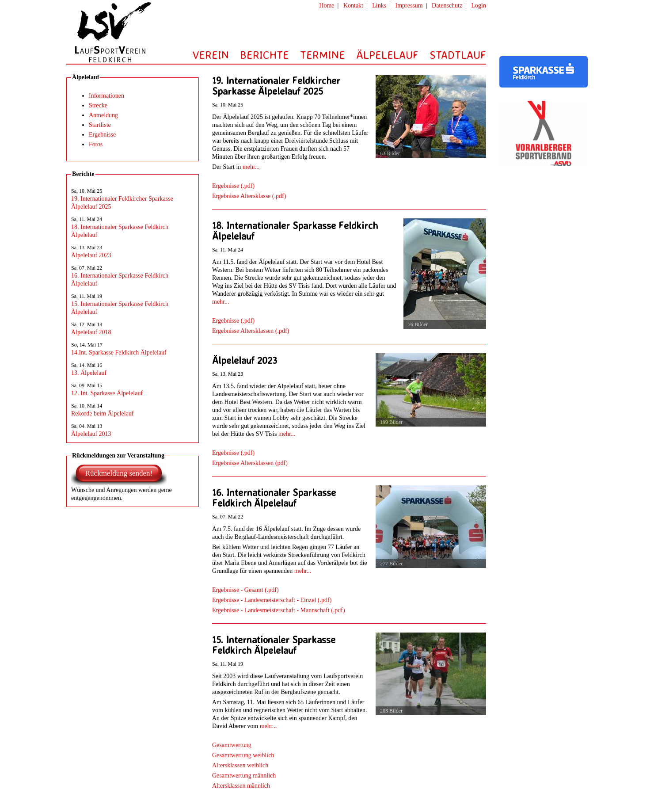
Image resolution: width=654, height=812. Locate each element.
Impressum (409, 6)
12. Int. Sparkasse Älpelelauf (107, 393)
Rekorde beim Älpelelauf (103, 414)
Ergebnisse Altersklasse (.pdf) (249, 196)
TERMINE (323, 55)
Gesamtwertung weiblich (243, 755)
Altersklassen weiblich (240, 765)
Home (327, 6)
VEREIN (211, 55)
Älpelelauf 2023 (91, 255)
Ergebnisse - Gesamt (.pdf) (245, 590)
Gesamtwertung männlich (244, 776)
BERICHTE (264, 55)
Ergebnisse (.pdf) (233, 186)
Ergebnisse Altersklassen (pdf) (250, 463)
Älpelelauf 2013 (91, 434)
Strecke (98, 105)
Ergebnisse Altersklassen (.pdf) (251, 331)
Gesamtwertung (232, 745)
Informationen (106, 96)
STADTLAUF (458, 55)
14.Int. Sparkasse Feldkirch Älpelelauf (119, 353)
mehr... (251, 167)
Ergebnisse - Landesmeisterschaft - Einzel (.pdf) (272, 600)
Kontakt (353, 6)
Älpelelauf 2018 (91, 332)
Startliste (100, 125)
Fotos (96, 144)
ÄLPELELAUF (387, 55)
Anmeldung (103, 115)
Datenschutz (447, 6)
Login (479, 6)
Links (379, 6)
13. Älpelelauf (89, 373)
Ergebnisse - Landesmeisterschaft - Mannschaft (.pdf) (279, 610)
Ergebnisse (102, 135)
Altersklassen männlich (241, 786)
